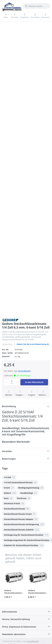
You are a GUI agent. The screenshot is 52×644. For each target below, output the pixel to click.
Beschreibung (9, 406)
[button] (6, 382)
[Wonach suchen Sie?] (37, 6)
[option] (9, 477)
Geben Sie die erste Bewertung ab (33, 344)
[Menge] (12, 382)
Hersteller (7, 451)
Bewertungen (9, 459)
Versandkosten (24, 371)
